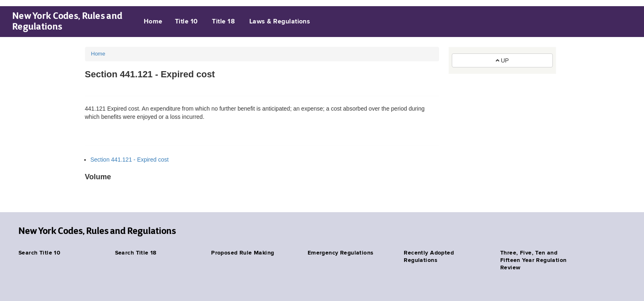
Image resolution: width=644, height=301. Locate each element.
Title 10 (186, 22)
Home (153, 22)
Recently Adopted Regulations (429, 257)
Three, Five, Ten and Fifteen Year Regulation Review (534, 260)
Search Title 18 (136, 253)
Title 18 (223, 22)
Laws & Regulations (280, 22)
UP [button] (502, 60)
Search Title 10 (39, 253)
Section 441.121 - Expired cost (130, 160)
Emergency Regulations (341, 253)
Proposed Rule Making (243, 253)
